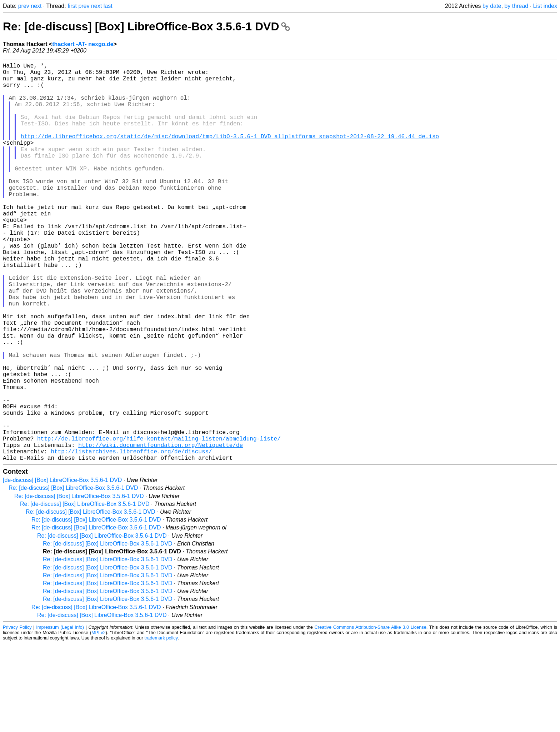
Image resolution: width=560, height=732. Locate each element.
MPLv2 (99, 721)
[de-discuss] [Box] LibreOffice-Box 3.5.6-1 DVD (62, 569)
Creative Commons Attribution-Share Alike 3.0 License (371, 716)
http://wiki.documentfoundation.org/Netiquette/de (161, 531)
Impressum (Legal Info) (60, 716)
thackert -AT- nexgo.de (83, 44)
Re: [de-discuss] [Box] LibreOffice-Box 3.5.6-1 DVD (146, 26)
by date (492, 6)
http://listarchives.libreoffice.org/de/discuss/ (131, 538)
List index (545, 6)
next (36, 6)
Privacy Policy (17, 716)
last (108, 6)
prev (24, 6)
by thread (516, 6)
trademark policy (161, 726)
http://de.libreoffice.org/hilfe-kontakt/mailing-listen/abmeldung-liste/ (159, 523)
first (72, 6)
